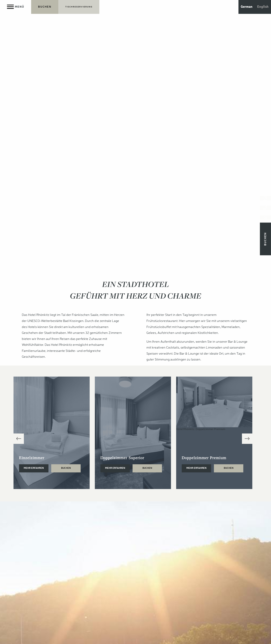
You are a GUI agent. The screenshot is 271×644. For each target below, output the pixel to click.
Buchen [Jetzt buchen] (45, 7)
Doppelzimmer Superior (122, 458)
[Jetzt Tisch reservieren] (79, 7)
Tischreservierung (79, 7)
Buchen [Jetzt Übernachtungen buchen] (265, 246)
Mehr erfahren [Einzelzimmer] (34, 468)
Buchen (66, 468)
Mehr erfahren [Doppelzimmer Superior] (115, 468)
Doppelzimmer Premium (204, 458)
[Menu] (16, 7)
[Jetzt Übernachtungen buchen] (45, 7)
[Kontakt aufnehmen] (265, 199)
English (263, 7)
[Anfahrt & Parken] (265, 223)
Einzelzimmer (32, 458)
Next (247, 439)
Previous (19, 439)
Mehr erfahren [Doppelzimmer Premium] (196, 468)
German (247, 7)
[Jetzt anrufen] (265, 211)
